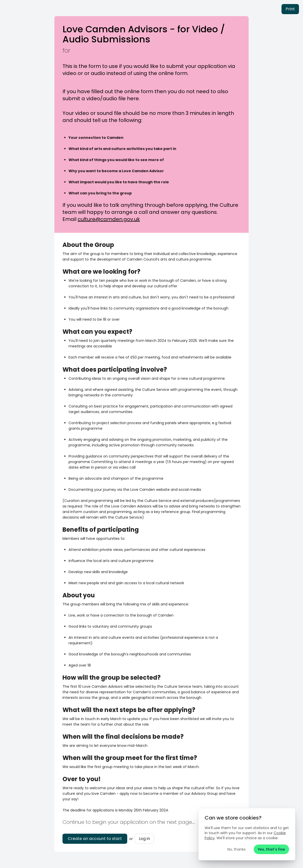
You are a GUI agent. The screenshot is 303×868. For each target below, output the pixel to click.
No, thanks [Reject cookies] (236, 849)
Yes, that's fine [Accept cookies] (271, 849)
